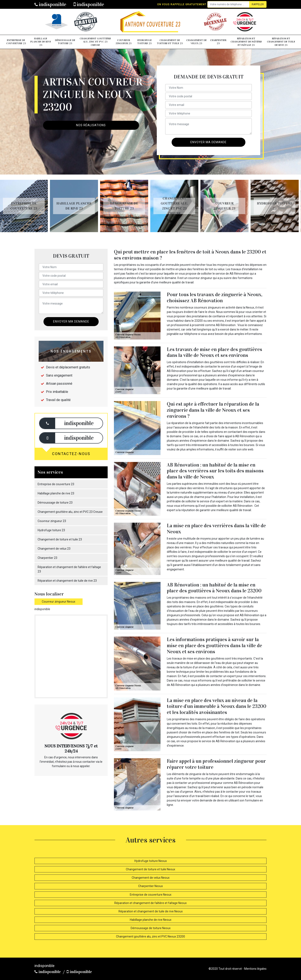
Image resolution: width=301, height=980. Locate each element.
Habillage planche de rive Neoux (151, 920)
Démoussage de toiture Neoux (151, 928)
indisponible (50, 4)
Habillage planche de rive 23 (41, 42)
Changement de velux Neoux (151, 878)
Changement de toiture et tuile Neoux (150, 869)
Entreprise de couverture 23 (16, 42)
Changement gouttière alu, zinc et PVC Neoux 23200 (150, 936)
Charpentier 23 (218, 42)
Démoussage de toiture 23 (65, 42)
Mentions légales (255, 969)
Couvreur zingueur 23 (124, 42)
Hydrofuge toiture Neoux (151, 861)
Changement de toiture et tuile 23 (170, 42)
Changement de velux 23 (196, 42)
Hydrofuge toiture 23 (145, 42)
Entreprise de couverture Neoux (151, 895)
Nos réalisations (91, 125)
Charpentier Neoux (150, 886)
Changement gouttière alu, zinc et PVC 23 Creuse (95, 42)
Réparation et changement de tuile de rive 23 (281, 42)
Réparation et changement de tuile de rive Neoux (151, 911)
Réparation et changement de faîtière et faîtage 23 (246, 42)
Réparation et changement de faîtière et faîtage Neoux (150, 903)
